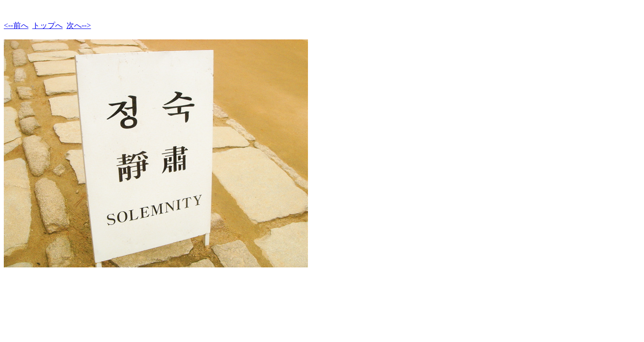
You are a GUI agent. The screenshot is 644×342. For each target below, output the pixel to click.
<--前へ (16, 25)
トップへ (48, 25)
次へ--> (79, 25)
